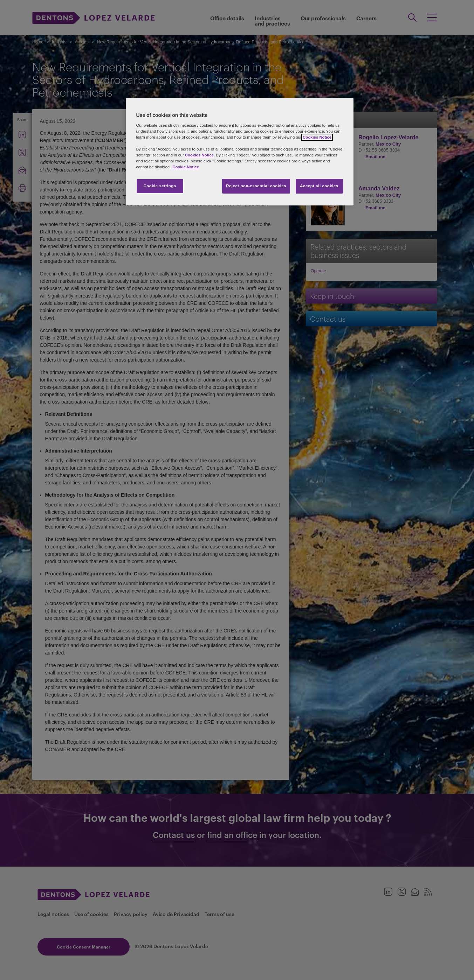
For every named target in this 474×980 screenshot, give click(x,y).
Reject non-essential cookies (256, 186)
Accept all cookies (319, 186)
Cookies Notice (317, 137)
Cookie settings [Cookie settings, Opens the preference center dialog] (160, 186)
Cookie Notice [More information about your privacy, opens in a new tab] (186, 167)
